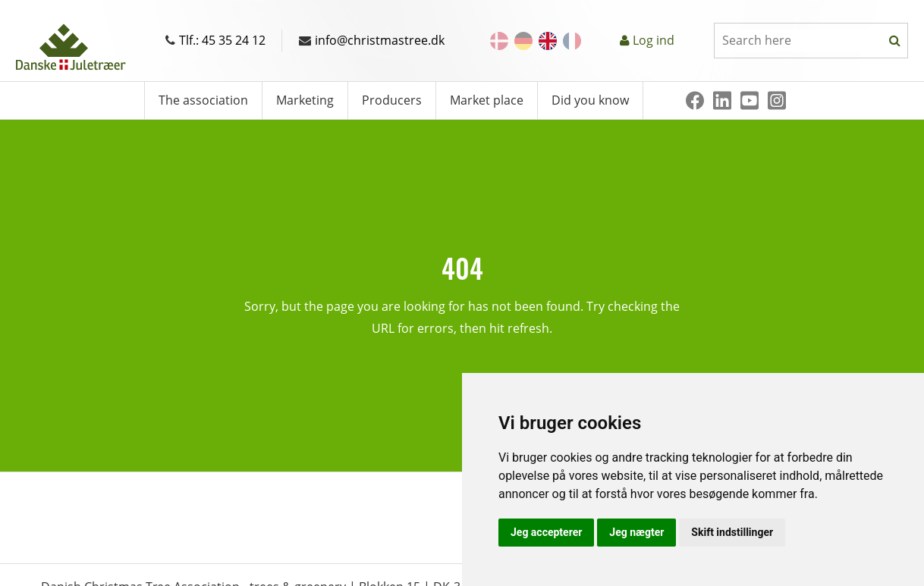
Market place (487, 100)
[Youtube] (750, 100)
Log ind (654, 40)
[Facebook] (695, 100)
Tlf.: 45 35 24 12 (215, 40)
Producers (392, 100)
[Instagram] (777, 100)
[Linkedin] (722, 100)
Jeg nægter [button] (636, 532)
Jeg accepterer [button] (546, 532)
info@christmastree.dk (372, 40)
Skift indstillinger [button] (732, 532)
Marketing (305, 100)
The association (203, 100)
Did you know (590, 100)
